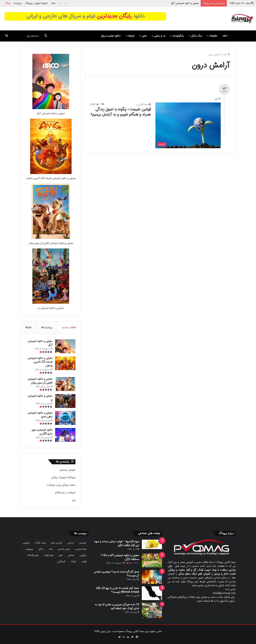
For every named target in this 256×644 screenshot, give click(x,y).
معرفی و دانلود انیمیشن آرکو (185, 3)
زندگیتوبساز (178, 36)
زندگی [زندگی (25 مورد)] (41, 549)
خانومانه (213, 36)
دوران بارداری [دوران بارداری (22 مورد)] (64, 549)
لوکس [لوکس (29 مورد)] (84, 562)
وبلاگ (7, 3)
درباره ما (18, 3)
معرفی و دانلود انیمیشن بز (51, 308)
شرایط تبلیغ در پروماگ (36, 3)
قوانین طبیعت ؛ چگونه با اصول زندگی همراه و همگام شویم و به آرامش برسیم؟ (121, 112)
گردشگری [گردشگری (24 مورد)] (61, 562)
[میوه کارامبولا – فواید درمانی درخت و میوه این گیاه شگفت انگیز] (152, 544)
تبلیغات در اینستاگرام (65, 493)
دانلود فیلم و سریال (111, 36)
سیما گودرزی (142, 104)
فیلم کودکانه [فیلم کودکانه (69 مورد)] (33, 555)
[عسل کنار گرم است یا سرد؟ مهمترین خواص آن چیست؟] (152, 577)
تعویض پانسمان (67, 470)
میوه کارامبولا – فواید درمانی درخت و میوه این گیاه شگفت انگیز (117, 543)
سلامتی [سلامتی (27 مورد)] (71, 555)
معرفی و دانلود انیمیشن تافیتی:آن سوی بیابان (51, 243)
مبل (74, 500)
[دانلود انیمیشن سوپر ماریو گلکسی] (65, 435)
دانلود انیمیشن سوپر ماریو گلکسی (42, 432)
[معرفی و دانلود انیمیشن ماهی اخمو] (65, 418)
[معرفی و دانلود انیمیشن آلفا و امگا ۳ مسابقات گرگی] (152, 560)
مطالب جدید (69, 327)
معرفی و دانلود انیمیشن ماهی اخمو (40, 415)
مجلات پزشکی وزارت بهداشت (61, 485)
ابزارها (131, 36)
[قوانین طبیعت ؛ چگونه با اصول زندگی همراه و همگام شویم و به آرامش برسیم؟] (188, 125)
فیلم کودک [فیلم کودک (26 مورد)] (49, 555)
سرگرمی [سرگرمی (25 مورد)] (83, 555)
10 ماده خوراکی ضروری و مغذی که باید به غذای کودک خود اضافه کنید (117, 606)
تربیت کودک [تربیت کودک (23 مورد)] (40, 543)
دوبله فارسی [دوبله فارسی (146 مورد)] (81, 549)
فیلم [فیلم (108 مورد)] (61, 555)
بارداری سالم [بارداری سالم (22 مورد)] (57, 543)
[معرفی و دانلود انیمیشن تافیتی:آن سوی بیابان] (51, 238)
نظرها (29, 327)
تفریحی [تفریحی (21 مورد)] (26, 543)
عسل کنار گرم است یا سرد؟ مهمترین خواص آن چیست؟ (117, 574)
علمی (144, 36)
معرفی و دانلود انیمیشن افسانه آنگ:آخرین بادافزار (51, 178)
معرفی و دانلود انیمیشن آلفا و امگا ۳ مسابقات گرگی (120, 557)
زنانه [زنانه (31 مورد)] (51, 549)
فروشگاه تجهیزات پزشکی (63, 477)
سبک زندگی (197, 36)
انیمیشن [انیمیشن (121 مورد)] (83, 543)
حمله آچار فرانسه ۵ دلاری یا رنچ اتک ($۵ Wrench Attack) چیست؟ (118, 590)
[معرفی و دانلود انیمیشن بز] (51, 303)
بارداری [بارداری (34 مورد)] (71, 543)
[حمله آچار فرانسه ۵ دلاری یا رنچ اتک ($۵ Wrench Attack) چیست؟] (152, 593)
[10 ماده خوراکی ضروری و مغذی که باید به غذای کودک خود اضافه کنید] (152, 610)
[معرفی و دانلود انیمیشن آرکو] (51, 108)
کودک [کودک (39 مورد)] (73, 562)
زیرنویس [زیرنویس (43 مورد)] (29, 549)
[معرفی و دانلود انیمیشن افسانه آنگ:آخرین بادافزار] (51, 173)
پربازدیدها (47, 327)
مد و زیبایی (160, 36)
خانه (53, 3)
